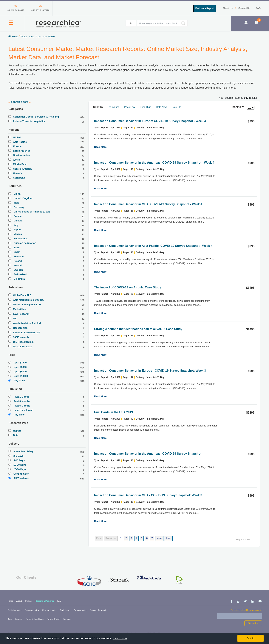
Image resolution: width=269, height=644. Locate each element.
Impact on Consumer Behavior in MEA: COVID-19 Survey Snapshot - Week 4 (148, 204)
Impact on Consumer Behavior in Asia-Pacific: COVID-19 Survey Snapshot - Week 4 (153, 246)
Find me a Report (205, 8)
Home (10, 601)
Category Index (32, 610)
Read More (100, 147)
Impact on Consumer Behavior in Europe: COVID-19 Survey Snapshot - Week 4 (150, 121)
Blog (10, 619)
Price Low (130, 107)
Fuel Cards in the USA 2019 (113, 412)
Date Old (176, 107)
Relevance (113, 107)
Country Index (81, 610)
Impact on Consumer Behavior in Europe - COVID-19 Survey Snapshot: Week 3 (150, 371)
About (19, 601)
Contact (29, 601)
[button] (11, 25)
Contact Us (245, 8)
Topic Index (66, 610)
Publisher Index (15, 610)
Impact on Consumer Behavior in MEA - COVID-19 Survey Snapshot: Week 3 (148, 495)
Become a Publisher (45, 601)
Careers (19, 619)
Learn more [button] (120, 638)
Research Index (50, 610)
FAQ (258, 8)
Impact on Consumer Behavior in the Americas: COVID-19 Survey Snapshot (148, 454)
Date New (161, 107)
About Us (228, 8)
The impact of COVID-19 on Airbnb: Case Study (128, 287)
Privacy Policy (54, 619)
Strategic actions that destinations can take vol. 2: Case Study (138, 329)
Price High (146, 107)
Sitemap (67, 619)
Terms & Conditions (35, 619)
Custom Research (98, 610)
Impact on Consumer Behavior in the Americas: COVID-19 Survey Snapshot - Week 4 (154, 163)
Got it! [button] (251, 638)
